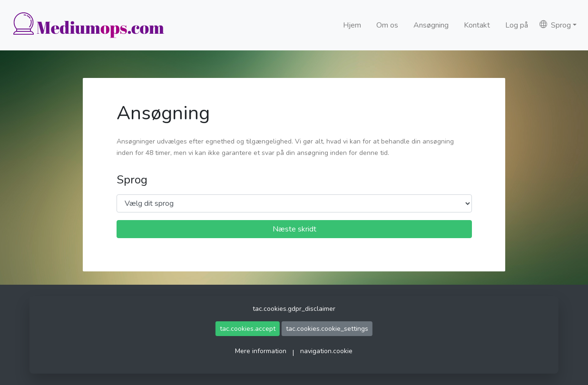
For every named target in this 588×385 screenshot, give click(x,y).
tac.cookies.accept (248, 329)
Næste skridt (294, 229)
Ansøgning (431, 25)
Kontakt (477, 25)
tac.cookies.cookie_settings (327, 329)
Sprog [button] (555, 25)
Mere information (261, 351)
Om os (387, 25)
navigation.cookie (326, 351)
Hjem (352, 25)
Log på (517, 25)
